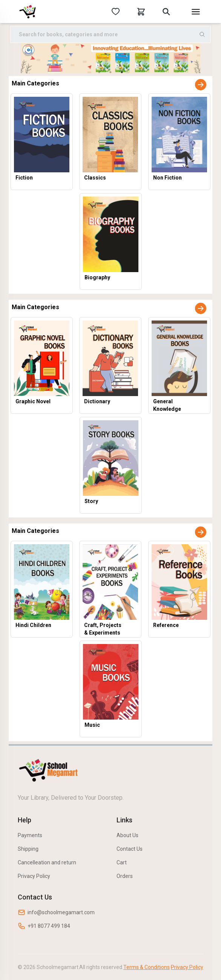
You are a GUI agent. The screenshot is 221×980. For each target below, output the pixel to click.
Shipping (28, 849)
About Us (127, 835)
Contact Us (130, 849)
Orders (125, 876)
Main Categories (35, 83)
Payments (30, 835)
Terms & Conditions (147, 967)
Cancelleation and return (47, 862)
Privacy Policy (34, 876)
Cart (122, 862)
